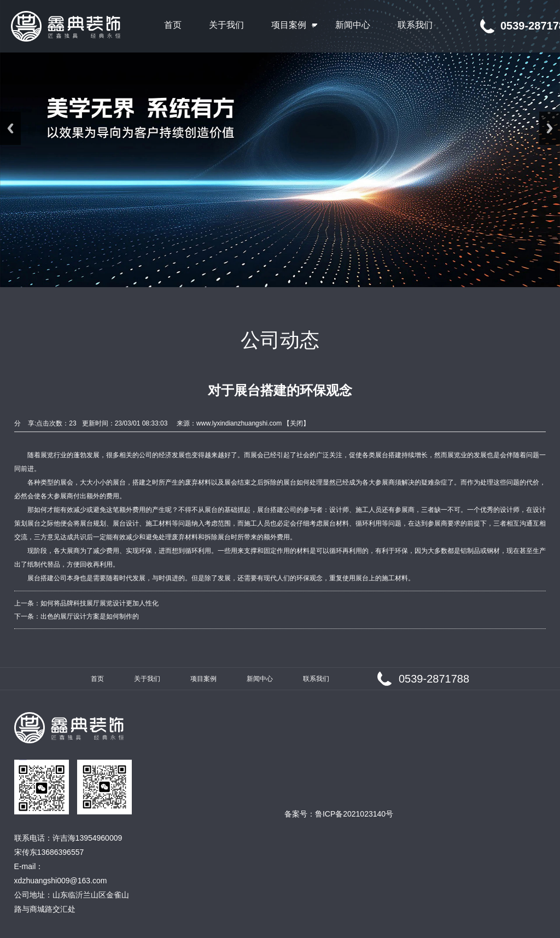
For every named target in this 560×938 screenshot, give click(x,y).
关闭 (296, 423)
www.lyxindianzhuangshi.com (239, 423)
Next (550, 128)
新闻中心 (260, 679)
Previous (10, 128)
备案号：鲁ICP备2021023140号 (339, 814)
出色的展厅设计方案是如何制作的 (90, 616)
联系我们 (316, 679)
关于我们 (147, 679)
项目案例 (203, 679)
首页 (97, 679)
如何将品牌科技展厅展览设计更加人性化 (100, 603)
